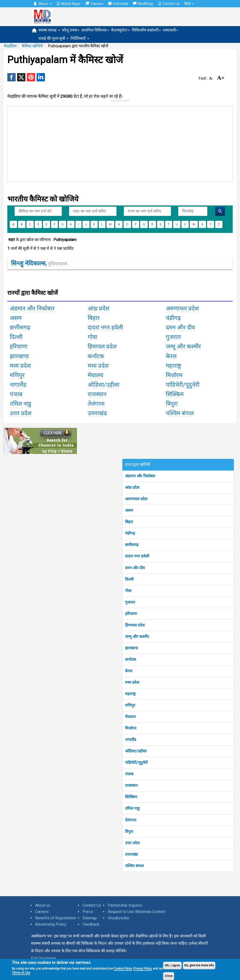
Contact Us (169, 4)
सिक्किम (131, 797)
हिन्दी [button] (189, 4)
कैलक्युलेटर (120, 30)
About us (43, 905)
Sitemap (90, 918)
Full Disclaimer (44, 958)
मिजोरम (131, 728)
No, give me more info (199, 965)
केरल (129, 671)
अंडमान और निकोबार (140, 476)
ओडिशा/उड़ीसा (136, 751)
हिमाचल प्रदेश (135, 625)
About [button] (42, 4)
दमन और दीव (135, 568)
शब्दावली (171, 30)
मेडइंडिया (10, 46)
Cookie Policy (123, 969)
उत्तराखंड (131, 854)
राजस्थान (131, 785)
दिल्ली (129, 579)
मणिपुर (130, 705)
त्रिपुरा (129, 831)
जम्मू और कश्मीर (137, 637)
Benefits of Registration (56, 918)
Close (169, 976)
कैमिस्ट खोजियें (32, 46)
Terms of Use (21, 973)
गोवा (128, 591)
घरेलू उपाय (71, 30)
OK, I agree (172, 965)
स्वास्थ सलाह (49, 30)
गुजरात (130, 602)
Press (88, 912)
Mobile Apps (68, 4)
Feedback (91, 924)
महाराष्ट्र (130, 694)
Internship (118, 4)
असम (129, 510)
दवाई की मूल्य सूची (54, 38)
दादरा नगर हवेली (137, 556)
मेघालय (130, 717)
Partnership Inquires (125, 905)
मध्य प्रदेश (132, 682)
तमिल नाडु (132, 808)
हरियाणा (131, 614)
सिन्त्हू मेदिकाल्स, (39, 263)
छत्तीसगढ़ (132, 545)
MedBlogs (143, 4)
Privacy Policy (142, 969)
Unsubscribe (118, 918)
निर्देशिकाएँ (80, 38)
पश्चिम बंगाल (134, 866)
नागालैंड (131, 740)
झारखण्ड (131, 648)
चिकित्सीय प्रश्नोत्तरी (146, 30)
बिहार (129, 522)
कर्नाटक (130, 659)
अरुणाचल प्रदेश (136, 499)
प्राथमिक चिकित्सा (95, 30)
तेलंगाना (131, 820)
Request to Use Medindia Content (136, 912)
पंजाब (129, 774)
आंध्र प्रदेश (132, 487)
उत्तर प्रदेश (132, 843)
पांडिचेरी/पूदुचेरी (136, 763)
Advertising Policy (51, 924)
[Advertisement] (81, 143)
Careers (94, 4)
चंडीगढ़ (130, 533)
